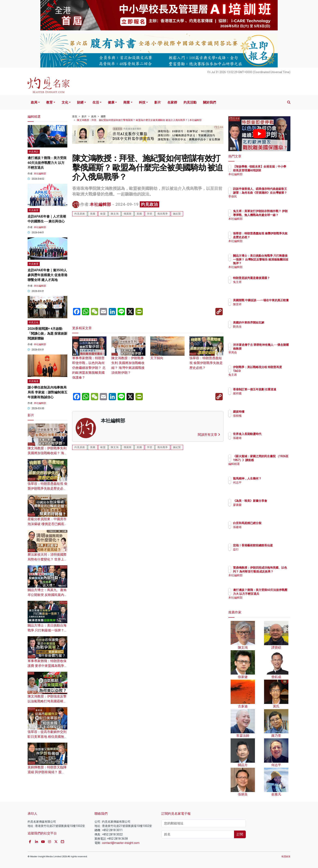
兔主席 (261, 286)
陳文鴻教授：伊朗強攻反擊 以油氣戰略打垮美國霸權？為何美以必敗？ (47, 701)
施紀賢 (177, 214)
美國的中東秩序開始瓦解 (272, 322)
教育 (49, 102)
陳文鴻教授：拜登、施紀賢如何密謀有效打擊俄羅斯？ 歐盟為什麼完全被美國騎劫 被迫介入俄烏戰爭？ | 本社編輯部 (139, 120)
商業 (127, 102)
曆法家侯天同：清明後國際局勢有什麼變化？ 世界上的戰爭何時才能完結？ (47, 559)
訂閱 (240, 834)
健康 (111, 102)
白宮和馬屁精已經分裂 (271, 523)
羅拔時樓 (262, 412)
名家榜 (172, 102)
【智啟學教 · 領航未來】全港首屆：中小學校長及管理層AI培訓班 (272, 170)
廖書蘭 (261, 508)
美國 (93, 214)
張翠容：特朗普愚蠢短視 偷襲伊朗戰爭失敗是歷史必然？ (207, 357)
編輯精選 (262, 468)
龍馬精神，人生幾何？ (271, 478)
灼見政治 (149, 204)
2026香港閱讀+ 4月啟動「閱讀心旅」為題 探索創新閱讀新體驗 (47, 334)
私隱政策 (286, 857)
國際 (103, 116)
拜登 (150, 214)
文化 (65, 102)
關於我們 (209, 102)
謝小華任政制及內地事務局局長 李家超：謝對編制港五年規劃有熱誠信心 (47, 392)
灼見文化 (34, 322)
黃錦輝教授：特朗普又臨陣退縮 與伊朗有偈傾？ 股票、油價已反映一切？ (47, 772)
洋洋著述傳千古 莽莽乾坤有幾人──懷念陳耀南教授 (273, 348)
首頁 (75, 116)
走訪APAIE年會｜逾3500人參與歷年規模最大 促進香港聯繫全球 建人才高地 (47, 275)
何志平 (261, 483)
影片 (158, 102)
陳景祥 (261, 308)
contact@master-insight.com (121, 843)
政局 (34, 102)
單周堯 (261, 356)
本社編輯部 (100, 204)
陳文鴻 (115, 214)
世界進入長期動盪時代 (271, 434)
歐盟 (103, 214)
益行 (260, 553)
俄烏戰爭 (163, 214)
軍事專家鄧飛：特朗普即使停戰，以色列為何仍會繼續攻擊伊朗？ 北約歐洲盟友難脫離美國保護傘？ (89, 362)
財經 (80, 102)
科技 (142, 102)
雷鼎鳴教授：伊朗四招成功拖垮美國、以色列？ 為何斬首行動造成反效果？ (273, 571)
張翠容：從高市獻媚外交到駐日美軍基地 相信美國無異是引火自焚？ (47, 737)
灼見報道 (34, 381)
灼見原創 (80, 214)
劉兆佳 (261, 327)
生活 (96, 102)
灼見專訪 (34, 152)
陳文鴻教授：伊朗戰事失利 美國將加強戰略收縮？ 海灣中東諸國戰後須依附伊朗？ (128, 359)
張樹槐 (261, 416)
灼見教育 (34, 210)
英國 (139, 214)
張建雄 (261, 438)
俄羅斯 (128, 214)
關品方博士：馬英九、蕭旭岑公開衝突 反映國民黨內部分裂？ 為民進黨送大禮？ (47, 595)
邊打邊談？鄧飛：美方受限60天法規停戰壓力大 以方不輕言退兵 (47, 163)
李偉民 (261, 200)
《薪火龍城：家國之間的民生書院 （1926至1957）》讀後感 (272, 460)
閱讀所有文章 (209, 435)
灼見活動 (190, 102)
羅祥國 (261, 397)
